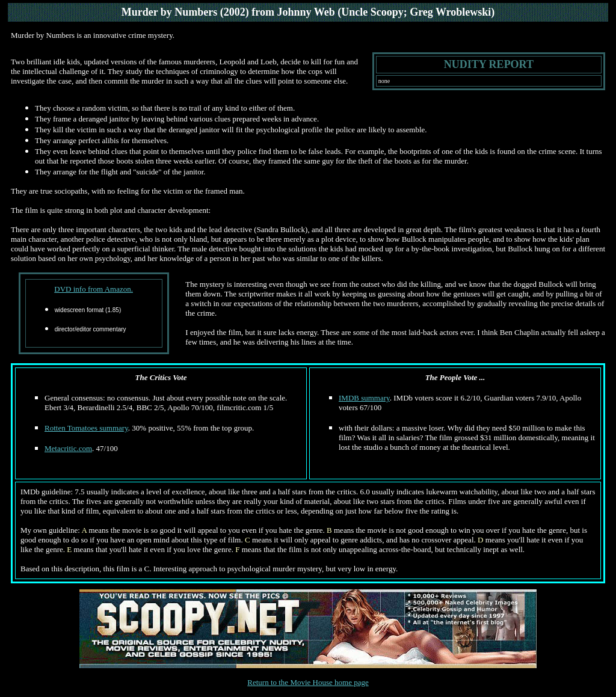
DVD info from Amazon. (94, 289)
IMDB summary (364, 398)
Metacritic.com (68, 448)
